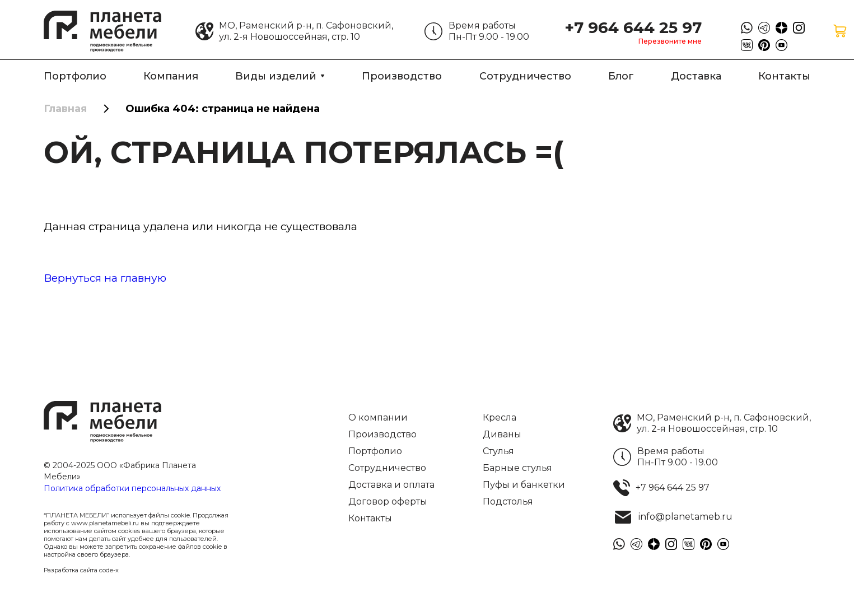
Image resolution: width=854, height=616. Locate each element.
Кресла (500, 417)
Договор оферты (388, 501)
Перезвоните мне (670, 41)
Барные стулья (517, 468)
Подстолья (508, 501)
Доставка (696, 76)
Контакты (784, 76)
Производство (402, 76)
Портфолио (75, 76)
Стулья (498, 451)
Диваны (502, 434)
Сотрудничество (525, 76)
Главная (65, 109)
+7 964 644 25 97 (633, 27)
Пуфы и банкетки (524, 485)
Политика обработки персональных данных (132, 488)
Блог (621, 76)
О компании (378, 417)
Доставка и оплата (391, 485)
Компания (171, 76)
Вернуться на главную (105, 278)
